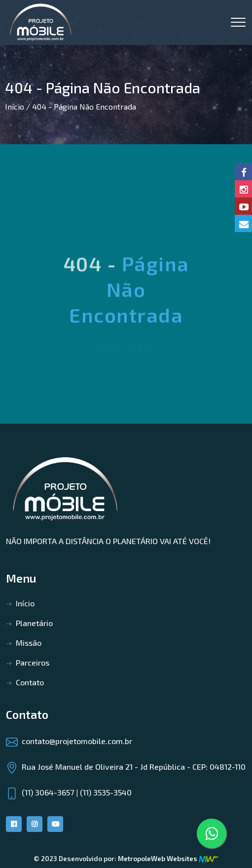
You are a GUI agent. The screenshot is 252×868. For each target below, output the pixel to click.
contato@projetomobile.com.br (77, 741)
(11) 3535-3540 (106, 792)
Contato (30, 682)
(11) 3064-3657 (48, 792)
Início (15, 106)
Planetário (34, 623)
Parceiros (33, 662)
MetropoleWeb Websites (158, 858)
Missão (29, 643)
